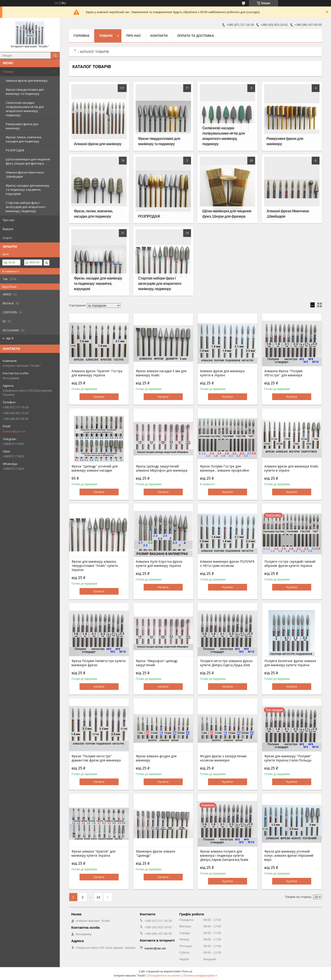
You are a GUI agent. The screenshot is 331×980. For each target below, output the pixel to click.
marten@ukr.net (14, 431)
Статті (7, 238)
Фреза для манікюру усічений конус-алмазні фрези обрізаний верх (289, 856)
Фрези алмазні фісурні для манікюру (156, 758)
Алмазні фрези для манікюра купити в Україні (222, 373)
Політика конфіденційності (200, 976)
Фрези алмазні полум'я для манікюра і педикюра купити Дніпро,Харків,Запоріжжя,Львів (224, 856)
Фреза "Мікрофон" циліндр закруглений (157, 663)
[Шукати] (55, 55)
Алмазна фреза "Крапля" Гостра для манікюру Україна (97, 373)
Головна (81, 36)
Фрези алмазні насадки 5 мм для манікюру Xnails (161, 373)
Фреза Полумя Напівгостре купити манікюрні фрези (98, 663)
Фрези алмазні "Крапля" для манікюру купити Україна (93, 853)
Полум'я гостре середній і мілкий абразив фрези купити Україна (290, 564)
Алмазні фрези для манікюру (27, 81)
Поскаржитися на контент (165, 976)
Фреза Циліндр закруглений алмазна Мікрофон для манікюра (162, 468)
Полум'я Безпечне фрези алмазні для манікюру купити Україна (290, 663)
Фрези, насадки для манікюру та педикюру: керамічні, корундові (28, 190)
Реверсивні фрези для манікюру (22, 126)
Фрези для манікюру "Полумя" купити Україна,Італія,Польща (288, 758)
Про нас (9, 220)
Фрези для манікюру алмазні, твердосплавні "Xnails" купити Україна (95, 566)
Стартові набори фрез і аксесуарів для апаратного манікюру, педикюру (26, 207)
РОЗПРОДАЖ (15, 150)
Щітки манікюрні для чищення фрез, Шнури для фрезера (28, 161)
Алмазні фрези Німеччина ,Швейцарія (25, 174)
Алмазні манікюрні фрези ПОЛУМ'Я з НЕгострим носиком (227, 564)
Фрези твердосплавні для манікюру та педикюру (25, 92)
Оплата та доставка (195, 36)
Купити (99, 397)
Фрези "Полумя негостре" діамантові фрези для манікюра (96, 758)
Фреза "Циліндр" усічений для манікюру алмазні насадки (95, 468)
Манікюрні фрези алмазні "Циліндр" (156, 853)
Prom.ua (187, 971)
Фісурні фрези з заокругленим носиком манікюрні (223, 758)
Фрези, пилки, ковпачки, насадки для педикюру (24, 139)
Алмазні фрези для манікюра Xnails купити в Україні (291, 468)
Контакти (159, 36)
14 (98, 897)
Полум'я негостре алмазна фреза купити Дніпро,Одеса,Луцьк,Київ (226, 663)
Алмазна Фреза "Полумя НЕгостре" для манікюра (283, 373)
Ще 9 (10, 338)
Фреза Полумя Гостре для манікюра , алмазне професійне (225, 468)
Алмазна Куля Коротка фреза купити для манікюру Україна (159, 564)
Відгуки (8, 229)
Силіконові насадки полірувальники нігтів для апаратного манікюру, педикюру (25, 109)
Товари (8, 72)
